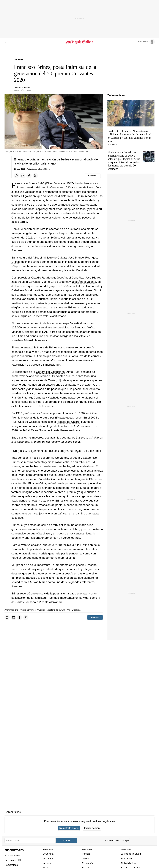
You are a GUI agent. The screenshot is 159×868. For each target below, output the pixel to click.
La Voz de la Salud (131, 854)
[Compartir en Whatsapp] (16, 176)
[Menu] (6, 42)
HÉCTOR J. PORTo (22, 88)
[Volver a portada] (80, 42)
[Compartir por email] (23, 176)
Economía (87, 863)
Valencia (59, 183)
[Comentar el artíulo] (93, 176)
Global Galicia (128, 863)
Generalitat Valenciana (50, 372)
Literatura (43, 418)
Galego (125, 840)
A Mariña (48, 859)
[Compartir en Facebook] (29, 176)
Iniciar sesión (92, 828)
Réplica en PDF (13, 860)
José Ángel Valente (84, 282)
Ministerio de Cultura (56, 610)
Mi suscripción (12, 855)
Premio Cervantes (28, 610)
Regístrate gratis (69, 828)
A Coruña (48, 854)
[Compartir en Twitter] (35, 176)
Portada (86, 854)
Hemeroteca (11, 865)
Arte (68, 610)
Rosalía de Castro (68, 422)
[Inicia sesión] (146, 42)
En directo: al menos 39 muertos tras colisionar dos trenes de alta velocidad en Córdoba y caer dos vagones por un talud (129, 136)
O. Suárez (112, 145)
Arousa (47, 863)
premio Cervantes (52, 187)
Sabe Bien (126, 859)
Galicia (86, 859)
